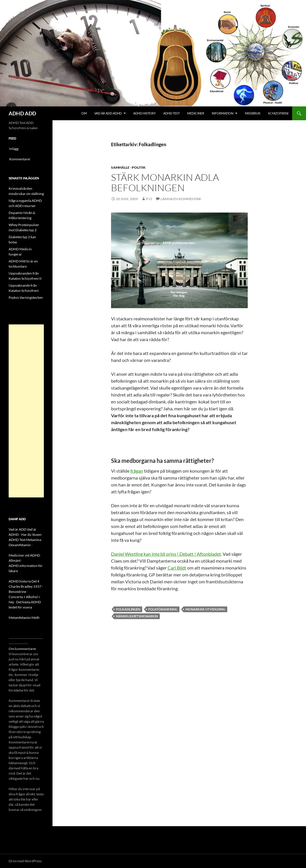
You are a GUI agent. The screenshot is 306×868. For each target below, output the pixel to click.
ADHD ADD (22, 113)
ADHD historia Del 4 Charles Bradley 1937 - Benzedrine (26, 586)
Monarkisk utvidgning (205, 609)
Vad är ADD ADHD (108, 113)
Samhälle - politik (128, 167)
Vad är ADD (17, 529)
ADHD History (144, 113)
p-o (149, 199)
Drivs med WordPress (25, 861)
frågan (137, 471)
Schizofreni (278, 113)
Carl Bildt (177, 568)
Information (223, 113)
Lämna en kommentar (181, 199)
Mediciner (196, 113)
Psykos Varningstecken (26, 297)
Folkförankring (163, 609)
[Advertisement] (26, 411)
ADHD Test (171, 113)
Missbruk (253, 113)
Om (84, 113)
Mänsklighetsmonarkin (137, 616)
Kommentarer (20, 159)
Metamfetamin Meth (24, 618)
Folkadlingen (128, 609)
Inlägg (14, 149)
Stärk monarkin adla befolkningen (165, 182)
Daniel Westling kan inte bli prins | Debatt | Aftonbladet (166, 554)
